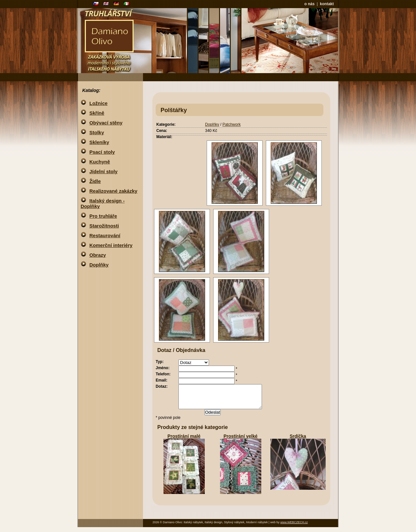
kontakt (327, 4)
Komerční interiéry (111, 245)
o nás (310, 4)
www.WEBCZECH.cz (294, 527)
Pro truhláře (103, 216)
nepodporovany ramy (263, 41)
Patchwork (231, 124)
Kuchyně (100, 162)
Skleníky (99, 142)
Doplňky (212, 124)
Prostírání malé (184, 441)
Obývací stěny (106, 123)
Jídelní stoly (104, 171)
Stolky (97, 132)
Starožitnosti (104, 226)
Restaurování (105, 235)
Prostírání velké (241, 441)
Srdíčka (298, 441)
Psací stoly (102, 152)
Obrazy (98, 255)
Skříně (97, 113)
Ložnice (98, 103)
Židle (95, 181)
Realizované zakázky (113, 191)
